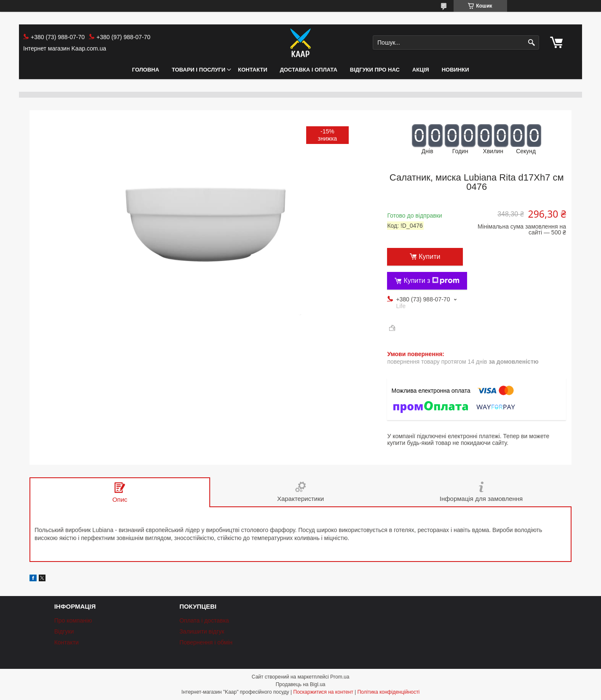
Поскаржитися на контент (323, 692)
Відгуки (64, 631)
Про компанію (73, 620)
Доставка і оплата (309, 70)
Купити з (431, 281)
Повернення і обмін (206, 642)
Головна (145, 70)
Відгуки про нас (375, 70)
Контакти (253, 70)
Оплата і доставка (204, 620)
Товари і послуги (199, 70)
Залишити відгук (202, 631)
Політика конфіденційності (388, 692)
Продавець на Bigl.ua (300, 684)
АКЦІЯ (421, 70)
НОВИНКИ (455, 70)
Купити (429, 257)
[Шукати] (532, 43)
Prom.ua (340, 677)
